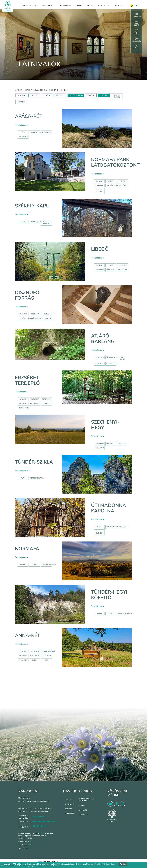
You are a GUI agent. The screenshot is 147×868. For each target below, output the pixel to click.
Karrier (81, 805)
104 (42, 833)
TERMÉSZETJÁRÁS (76, 95)
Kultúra (123, 186)
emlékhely (35, 404)
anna (35, 660)
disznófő (35, 314)
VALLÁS (104, 95)
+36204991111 (39, 817)
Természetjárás (37, 132)
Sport (111, 181)
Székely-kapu (32, 206)
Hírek (79, 6)
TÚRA (47, 95)
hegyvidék (46, 132)
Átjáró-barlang (103, 339)
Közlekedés (70, 804)
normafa (23, 137)
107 (31, 841)
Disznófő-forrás (28, 295)
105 (31, 845)
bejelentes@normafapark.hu (44, 821)
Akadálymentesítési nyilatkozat (87, 800)
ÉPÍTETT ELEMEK (117, 96)
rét (46, 660)
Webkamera (70, 813)
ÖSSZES (21, 102)
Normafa (119, 6)
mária (46, 404)
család (123, 444)
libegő (111, 270)
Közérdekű (83, 810)
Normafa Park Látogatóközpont (115, 162)
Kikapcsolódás (30, 6)
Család (99, 181)
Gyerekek (99, 186)
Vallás (23, 399)
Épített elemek (99, 191)
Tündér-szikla (34, 462)
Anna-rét (28, 635)
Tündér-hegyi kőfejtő (109, 595)
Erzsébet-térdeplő (28, 380)
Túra (23, 132)
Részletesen (21, 125)
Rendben (123, 864)
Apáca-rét (29, 116)
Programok (47, 6)
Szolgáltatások (64, 6)
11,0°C (136, 23)
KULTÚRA (91, 95)
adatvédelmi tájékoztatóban (104, 864)
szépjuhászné (101, 364)
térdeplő (46, 399)
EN (136, 6)
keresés (136, 47)
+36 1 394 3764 (39, 826)
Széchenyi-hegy (105, 425)
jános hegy (122, 358)
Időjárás (69, 809)
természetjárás (26, 318)
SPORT (34, 95)
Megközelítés (103, 6)
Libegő (100, 249)
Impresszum (83, 815)
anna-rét (23, 660)
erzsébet (35, 399)
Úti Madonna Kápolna (109, 508)
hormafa (23, 656)
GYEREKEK (60, 95)
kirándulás (35, 318)
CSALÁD (21, 95)
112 (30, 848)
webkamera (136, 15)
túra (46, 314)
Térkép (89, 6)
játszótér (46, 656)
